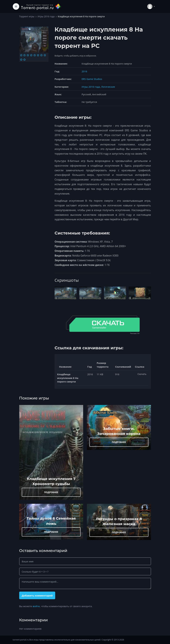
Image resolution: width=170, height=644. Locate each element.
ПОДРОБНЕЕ (51, 492)
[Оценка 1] (21, 55)
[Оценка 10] (24, 60)
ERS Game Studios (92, 79)
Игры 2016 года (46, 16)
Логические (108, 87)
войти (36, 606)
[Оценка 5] (35, 55)
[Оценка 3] (28, 55)
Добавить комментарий (37, 595)
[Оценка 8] (45, 55)
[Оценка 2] (24, 55)
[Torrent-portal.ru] (41, 6)
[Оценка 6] (38, 55)
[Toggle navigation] (16, 6)
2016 (84, 71)
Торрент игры (27, 16)
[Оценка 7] (41, 55)
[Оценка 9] (21, 60)
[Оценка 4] (31, 55)
